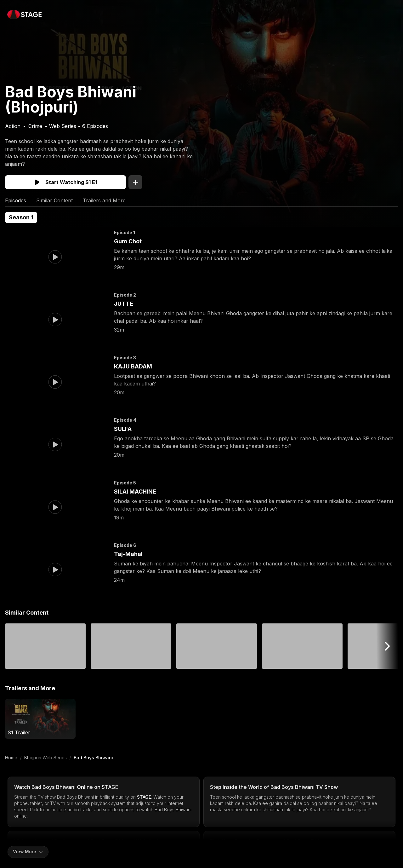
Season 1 (21, 217)
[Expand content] (28, 852)
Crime (35, 126)
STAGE (110, 787)
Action (13, 126)
